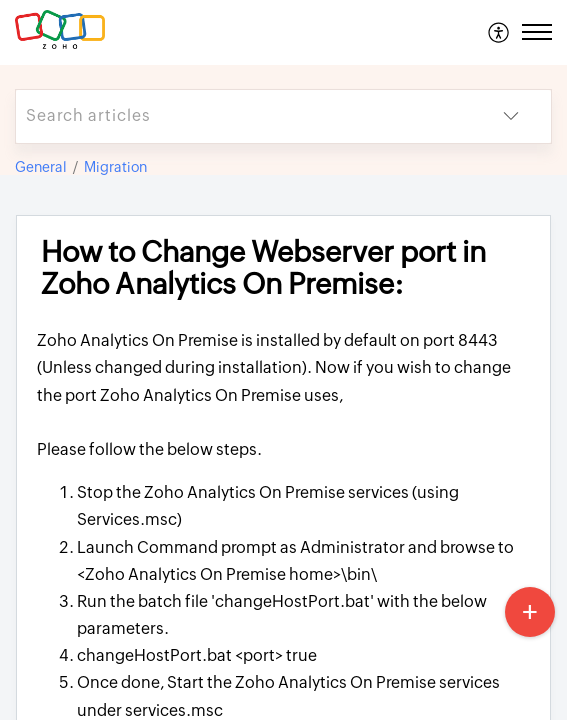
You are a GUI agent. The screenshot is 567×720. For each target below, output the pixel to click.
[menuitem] (499, 32)
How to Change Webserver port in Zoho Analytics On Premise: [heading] (263, 268)
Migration (115, 167)
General (41, 167)
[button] (499, 32)
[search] (243, 116)
